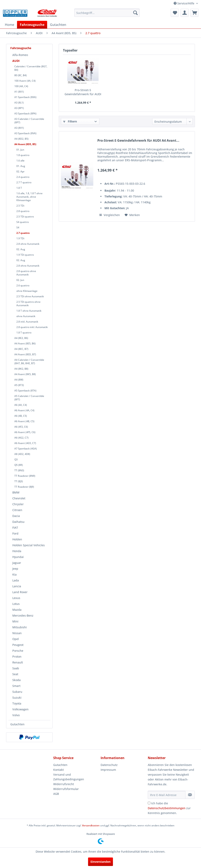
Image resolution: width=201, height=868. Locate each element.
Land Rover (20, 592)
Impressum (108, 770)
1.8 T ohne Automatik (29, 311)
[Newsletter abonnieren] (190, 795)
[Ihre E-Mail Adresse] (167, 795)
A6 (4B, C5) (21, 416)
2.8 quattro (23, 211)
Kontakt (58, 770)
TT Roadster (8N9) (25, 476)
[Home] (10, 25)
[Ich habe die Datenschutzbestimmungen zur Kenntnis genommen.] (149, 803)
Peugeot (18, 645)
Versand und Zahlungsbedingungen (69, 777)
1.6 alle (20, 161)
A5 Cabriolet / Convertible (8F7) (29, 398)
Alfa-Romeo (20, 55)
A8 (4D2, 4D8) (22, 454)
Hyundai (18, 557)
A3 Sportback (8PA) (25, 113)
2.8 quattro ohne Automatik (26, 273)
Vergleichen (110, 215)
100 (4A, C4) (21, 86)
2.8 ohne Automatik (28, 244)
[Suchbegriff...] (107, 13)
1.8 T (19, 188)
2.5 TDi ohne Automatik (30, 296)
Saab (16, 668)
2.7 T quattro (24, 182)
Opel (16, 639)
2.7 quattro (23, 233)
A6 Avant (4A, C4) (24, 410)
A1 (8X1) (19, 92)
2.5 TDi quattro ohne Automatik (28, 304)
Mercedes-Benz (23, 615)
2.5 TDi (20, 206)
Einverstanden (100, 862)
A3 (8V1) (19, 128)
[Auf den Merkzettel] (132, 215)
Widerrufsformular (66, 789)
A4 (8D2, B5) (21, 139)
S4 (18, 227)
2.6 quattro (23, 285)
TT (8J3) (19, 481)
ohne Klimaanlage (27, 291)
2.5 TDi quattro (25, 217)
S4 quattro (23, 222)
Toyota (17, 703)
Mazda (17, 610)
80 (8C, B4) (21, 75)
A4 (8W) (19, 380)
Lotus (16, 604)
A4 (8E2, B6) (21, 338)
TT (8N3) (19, 470)
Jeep (15, 569)
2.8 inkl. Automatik (27, 322)
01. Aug (21, 166)
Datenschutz (109, 765)
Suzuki (17, 698)
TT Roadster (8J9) (24, 487)
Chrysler (18, 504)
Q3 (16, 459)
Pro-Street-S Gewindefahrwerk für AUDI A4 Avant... (83, 92)
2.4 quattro (23, 177)
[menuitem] (107, 13)
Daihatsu (18, 522)
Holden (17, 539)
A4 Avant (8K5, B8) (25, 374)
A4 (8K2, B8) (21, 369)
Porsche (18, 651)
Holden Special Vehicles (29, 545)
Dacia (16, 516)
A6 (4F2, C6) (21, 427)
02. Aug (21, 249)
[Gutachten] (58, 25)
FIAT (15, 528)
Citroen (17, 510)
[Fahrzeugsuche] (32, 25)
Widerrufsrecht (64, 784)
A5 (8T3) (19, 385)
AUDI (16, 61)
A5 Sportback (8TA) (25, 391)
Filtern (70, 121)
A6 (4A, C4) (21, 405)
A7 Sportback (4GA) (26, 449)
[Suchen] (135, 13)
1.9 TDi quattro (25, 255)
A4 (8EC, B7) (21, 349)
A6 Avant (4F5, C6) (25, 432)
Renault (18, 662)
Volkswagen (20, 709)
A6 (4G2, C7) (21, 438)
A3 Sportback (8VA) (25, 133)
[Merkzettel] (175, 13)
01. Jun (20, 150)
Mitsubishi (20, 627)
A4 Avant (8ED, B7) (25, 354)
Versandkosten (91, 825)
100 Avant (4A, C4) (25, 81)
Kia (14, 574)
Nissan (17, 633)
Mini (15, 621)
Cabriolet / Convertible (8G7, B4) (31, 68)
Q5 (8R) (19, 465)
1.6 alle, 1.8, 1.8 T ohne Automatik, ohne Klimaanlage (29, 197)
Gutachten (17, 724)
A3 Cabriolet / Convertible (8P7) (29, 121)
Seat (15, 674)
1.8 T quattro (24, 333)
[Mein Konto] (185, 13)
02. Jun (20, 280)
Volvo (16, 715)
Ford (15, 533)
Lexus (16, 598)
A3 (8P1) (19, 108)
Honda (17, 551)
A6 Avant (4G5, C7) (25, 443)
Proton (17, 657)
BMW (16, 492)
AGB (56, 794)
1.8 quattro (23, 155)
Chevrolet (19, 498)
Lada (16, 580)
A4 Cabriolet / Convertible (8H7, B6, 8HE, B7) (29, 362)
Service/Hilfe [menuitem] (184, 3)
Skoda (16, 680)
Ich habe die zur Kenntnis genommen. (169, 808)
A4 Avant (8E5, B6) (25, 343)
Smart (16, 686)
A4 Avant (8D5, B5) (25, 144)
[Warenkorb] (195, 13)
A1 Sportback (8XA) (25, 97)
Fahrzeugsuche (21, 48)
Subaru (17, 692)
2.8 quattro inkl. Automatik (32, 327)
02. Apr (20, 171)
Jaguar (17, 563)
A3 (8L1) (19, 103)
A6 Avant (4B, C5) (24, 421)
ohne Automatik (26, 316)
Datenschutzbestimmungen (167, 808)
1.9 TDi (20, 238)
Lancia (17, 586)
